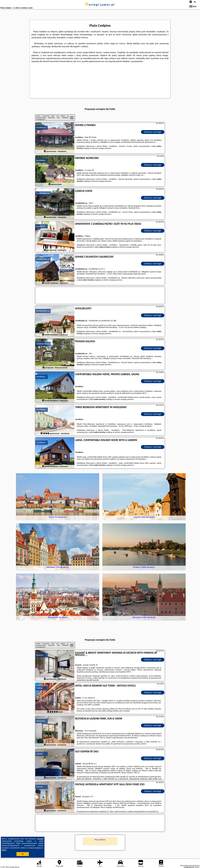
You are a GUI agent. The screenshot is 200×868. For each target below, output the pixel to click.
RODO (4, 850)
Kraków (39, 688)
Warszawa (41, 721)
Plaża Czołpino (100, 840)
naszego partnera (105, 148)
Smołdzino (41, 127)
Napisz (197, 867)
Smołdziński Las (43, 193)
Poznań (39, 787)
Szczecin (40, 655)
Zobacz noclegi (153, 132)
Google (40, 839)
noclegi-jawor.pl (100, 5)
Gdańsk (39, 754)
